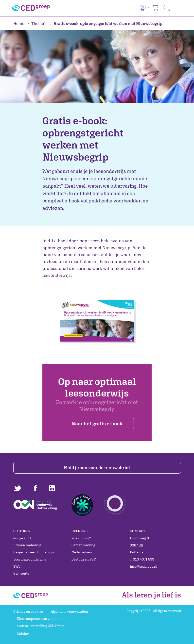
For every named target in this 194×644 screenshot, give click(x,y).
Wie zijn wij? (81, 538)
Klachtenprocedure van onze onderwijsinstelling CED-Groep (41, 622)
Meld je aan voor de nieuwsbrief (97, 468)
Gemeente (21, 573)
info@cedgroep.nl (144, 566)
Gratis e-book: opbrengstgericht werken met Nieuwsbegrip (106, 23)
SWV (17, 566)
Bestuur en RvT (84, 559)
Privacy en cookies (28, 611)
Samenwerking (83, 545)
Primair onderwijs (27, 545)
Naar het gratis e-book (97, 423)
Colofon (23, 634)
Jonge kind (22, 538)
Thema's (37, 23)
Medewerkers (82, 552)
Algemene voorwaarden (69, 611)
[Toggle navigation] (178, 8)
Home (19, 23)
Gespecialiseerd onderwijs (34, 552)
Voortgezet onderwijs (30, 559)
